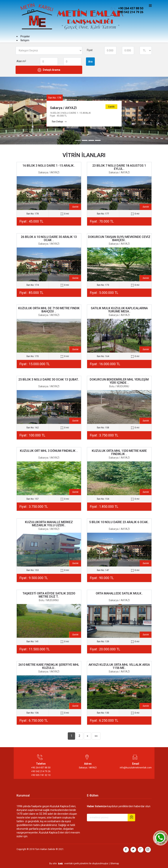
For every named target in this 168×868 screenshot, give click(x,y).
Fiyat (90, 50)
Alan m (21, 61)
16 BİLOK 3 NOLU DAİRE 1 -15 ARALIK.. (49, 166)
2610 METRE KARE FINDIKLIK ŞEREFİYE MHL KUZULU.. (49, 666)
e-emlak (69, 863)
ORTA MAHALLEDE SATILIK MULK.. (119, 593)
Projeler (25, 36)
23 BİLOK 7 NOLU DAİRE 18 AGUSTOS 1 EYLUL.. (119, 167)
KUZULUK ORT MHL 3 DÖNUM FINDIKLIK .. (49, 451)
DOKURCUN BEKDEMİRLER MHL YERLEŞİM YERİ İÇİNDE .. (119, 381)
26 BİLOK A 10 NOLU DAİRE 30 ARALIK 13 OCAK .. (49, 239)
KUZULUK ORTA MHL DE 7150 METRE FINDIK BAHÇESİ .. (49, 310)
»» (96, 736)
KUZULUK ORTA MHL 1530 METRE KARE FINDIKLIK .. (119, 452)
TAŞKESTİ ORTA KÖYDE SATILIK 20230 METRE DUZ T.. (49, 595)
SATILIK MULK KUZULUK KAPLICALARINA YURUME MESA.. (119, 310)
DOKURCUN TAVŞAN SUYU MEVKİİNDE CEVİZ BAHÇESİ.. (119, 239)
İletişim (25, 40)
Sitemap (115, 863)
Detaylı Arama (49, 70)
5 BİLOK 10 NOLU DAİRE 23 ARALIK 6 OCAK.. (119, 522)
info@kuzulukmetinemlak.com (136, 768)
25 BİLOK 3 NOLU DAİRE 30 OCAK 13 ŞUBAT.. (49, 379)
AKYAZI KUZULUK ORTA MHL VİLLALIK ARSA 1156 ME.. (119, 666)
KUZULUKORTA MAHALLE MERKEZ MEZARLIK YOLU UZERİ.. (49, 524)
